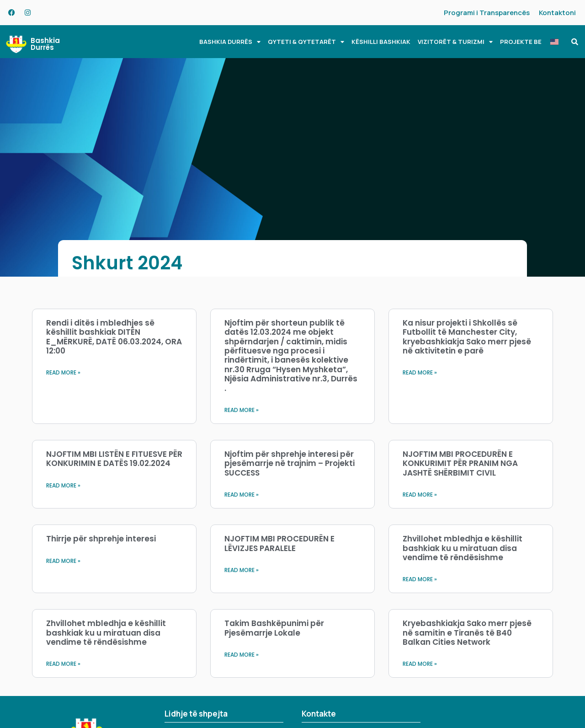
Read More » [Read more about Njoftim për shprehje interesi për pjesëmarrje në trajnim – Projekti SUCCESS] (242, 495)
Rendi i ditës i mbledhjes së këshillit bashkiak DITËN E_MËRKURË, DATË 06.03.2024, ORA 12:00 (114, 337)
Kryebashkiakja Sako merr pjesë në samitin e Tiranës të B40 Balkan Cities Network (467, 633)
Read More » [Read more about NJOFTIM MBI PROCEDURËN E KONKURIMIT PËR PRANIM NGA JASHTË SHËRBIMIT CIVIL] (420, 495)
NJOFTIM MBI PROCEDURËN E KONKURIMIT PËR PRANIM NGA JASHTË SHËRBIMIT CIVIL (460, 463)
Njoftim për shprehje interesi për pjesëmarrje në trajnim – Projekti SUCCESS (290, 463)
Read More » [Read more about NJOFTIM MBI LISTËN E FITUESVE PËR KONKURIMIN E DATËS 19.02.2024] (63, 485)
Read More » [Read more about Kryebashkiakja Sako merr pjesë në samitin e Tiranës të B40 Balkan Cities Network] (420, 664)
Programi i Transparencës (487, 13)
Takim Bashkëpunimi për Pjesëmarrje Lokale (274, 628)
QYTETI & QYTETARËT (306, 42)
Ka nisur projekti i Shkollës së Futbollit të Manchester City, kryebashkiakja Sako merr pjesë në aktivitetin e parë (467, 337)
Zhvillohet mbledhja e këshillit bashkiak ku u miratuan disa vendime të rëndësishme (463, 548)
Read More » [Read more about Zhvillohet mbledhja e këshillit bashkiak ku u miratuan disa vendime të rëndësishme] (420, 579)
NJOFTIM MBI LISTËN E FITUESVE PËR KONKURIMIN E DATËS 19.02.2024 (114, 459)
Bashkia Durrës (45, 44)
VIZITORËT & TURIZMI (455, 42)
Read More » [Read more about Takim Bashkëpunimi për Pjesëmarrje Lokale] (242, 655)
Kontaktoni (557, 13)
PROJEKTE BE (521, 42)
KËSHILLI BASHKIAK (381, 42)
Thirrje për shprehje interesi (101, 539)
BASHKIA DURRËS (230, 42)
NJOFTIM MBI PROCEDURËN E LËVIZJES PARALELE (279, 543)
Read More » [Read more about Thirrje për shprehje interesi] (63, 561)
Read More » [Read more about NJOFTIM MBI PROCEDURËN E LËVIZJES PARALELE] (242, 570)
